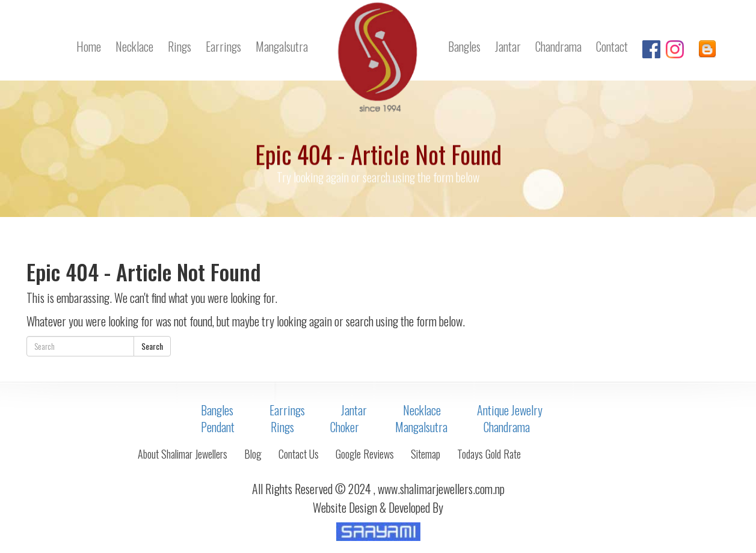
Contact (612, 46)
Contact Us (299, 454)
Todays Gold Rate (489, 454)
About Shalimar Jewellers (183, 454)
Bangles (464, 46)
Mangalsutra (282, 46)
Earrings (223, 46)
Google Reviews (365, 454)
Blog (253, 454)
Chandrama (558, 46)
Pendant (218, 427)
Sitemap (426, 454)
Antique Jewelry (510, 410)
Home (89, 46)
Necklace (134, 46)
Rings (180, 46)
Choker (345, 427)
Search (152, 346)
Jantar (508, 46)
